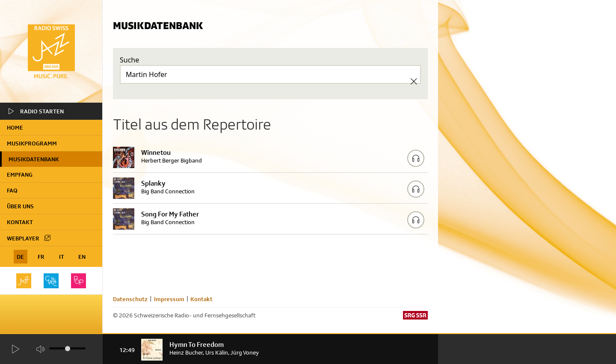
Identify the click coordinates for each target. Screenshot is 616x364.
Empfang (20, 175)
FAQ (12, 190)
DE (20, 257)
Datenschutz (130, 299)
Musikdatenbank (34, 159)
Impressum (169, 299)
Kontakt (20, 222)
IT (62, 257)
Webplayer (29, 238)
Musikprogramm (32, 143)
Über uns (20, 206)
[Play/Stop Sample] (416, 158)
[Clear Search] (414, 81)
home (15, 127)
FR (41, 257)
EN (82, 257)
